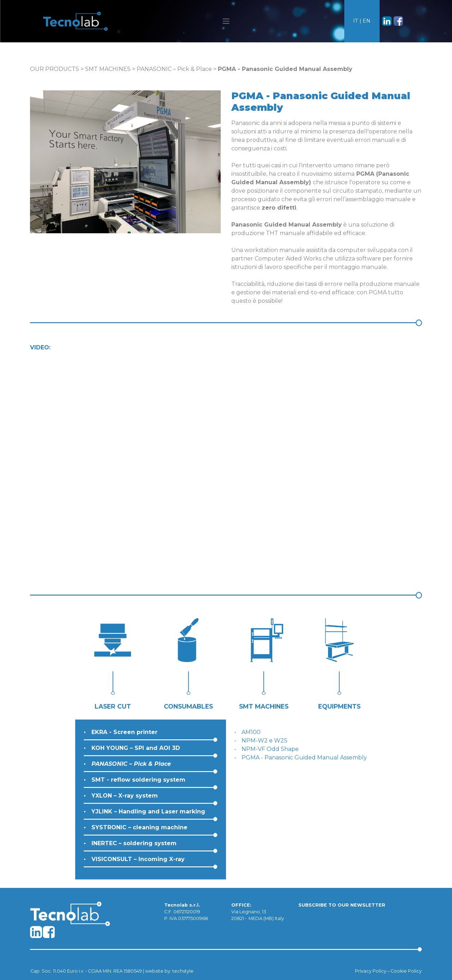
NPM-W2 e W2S (264, 741)
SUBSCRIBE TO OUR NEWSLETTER (342, 905)
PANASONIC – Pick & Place (174, 69)
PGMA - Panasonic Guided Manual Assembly (304, 757)
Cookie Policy (406, 971)
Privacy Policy (371, 971)
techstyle (183, 971)
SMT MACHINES (108, 69)
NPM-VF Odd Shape (270, 749)
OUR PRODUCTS (55, 69)
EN (367, 21)
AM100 (251, 732)
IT (356, 21)
